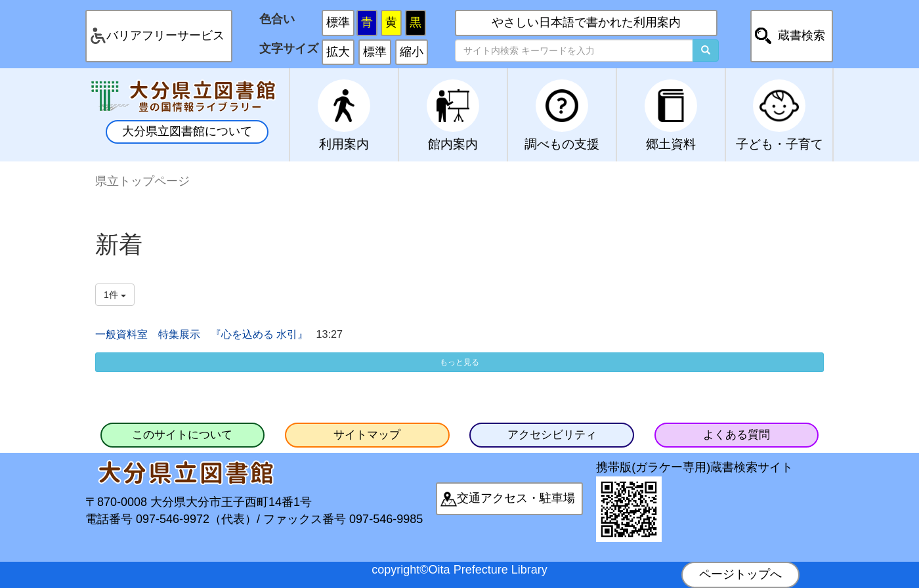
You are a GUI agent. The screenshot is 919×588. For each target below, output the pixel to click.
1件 (115, 295)
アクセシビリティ (552, 435)
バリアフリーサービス (165, 35)
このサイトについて (182, 435)
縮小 (412, 52)
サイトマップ (367, 435)
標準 (338, 22)
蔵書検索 (801, 35)
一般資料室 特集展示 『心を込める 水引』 (202, 334)
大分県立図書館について (187, 131)
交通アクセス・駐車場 (516, 498)
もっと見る (460, 362)
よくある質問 (737, 435)
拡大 (338, 52)
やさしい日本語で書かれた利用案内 (586, 22)
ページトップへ (740, 574)
